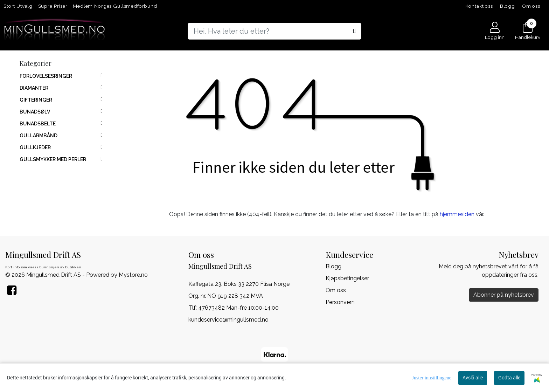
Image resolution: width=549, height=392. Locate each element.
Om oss (531, 6)
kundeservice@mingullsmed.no (228, 320)
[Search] (274, 31)
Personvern (340, 302)
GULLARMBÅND (39, 136)
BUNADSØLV (35, 112)
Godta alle (509, 378)
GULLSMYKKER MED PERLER (53, 159)
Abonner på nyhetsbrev (504, 295)
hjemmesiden (457, 214)
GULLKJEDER (35, 147)
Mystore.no (133, 275)
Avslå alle (473, 378)
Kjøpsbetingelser (347, 278)
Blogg (508, 6)
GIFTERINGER (36, 100)
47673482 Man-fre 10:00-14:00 (238, 308)
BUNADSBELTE (38, 124)
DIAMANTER (34, 88)
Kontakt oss (479, 6)
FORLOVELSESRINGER (46, 76)
